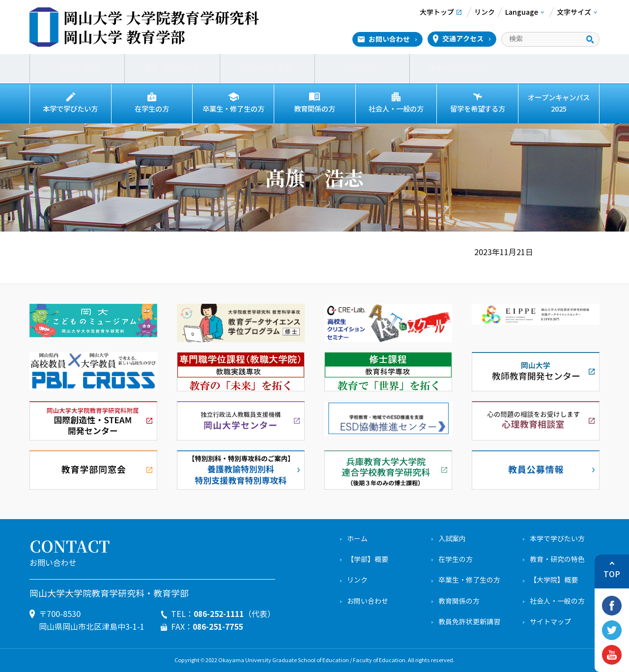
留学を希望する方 (478, 109)
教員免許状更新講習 (469, 622)
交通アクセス (463, 39)
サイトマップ (550, 622)
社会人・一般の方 (396, 109)
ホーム (357, 539)
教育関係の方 (314, 109)
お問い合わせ (389, 39)
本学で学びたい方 (70, 109)
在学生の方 (152, 109)
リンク (357, 580)
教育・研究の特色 (172, 69)
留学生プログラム (457, 69)
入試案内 (362, 69)
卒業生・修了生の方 (233, 109)
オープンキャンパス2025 (559, 103)
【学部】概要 (77, 69)
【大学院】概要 (267, 69)
